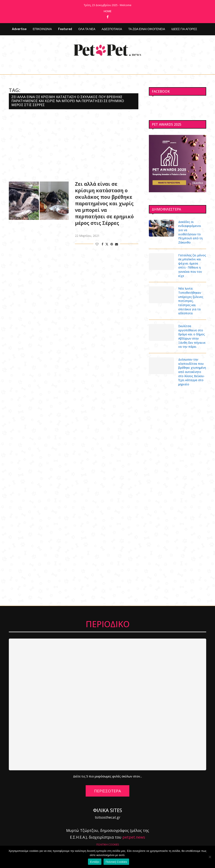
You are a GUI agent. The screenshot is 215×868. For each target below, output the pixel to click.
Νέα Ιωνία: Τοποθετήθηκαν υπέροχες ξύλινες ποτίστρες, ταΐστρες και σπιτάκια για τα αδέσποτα (191, 297)
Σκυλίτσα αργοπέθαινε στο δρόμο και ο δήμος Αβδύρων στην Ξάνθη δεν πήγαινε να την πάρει (192, 332)
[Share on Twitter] (107, 244)
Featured (65, 29)
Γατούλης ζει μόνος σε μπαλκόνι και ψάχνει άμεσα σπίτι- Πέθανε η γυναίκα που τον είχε (192, 261)
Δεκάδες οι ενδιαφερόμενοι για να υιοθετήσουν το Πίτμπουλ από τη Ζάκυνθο (192, 230)
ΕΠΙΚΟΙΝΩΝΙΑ (42, 29)
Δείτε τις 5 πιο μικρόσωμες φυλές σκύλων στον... (108, 772)
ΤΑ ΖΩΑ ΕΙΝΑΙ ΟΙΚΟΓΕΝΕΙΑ (147, 29)
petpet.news (134, 833)
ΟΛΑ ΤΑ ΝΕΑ (87, 29)
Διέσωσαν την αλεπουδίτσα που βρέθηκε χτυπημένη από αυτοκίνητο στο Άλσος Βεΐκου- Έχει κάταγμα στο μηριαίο (192, 367)
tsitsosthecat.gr (108, 813)
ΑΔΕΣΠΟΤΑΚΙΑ (112, 29)
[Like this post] (97, 244)
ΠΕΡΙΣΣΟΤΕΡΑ (107, 786)
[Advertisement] (74, 145)
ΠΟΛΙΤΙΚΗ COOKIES (108, 840)
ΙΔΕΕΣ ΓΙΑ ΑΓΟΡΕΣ (184, 29)
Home (108, 11)
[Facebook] (108, 17)
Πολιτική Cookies (116, 862)
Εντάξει (95, 862)
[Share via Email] (117, 244)
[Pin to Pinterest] (112, 244)
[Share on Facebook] (102, 244)
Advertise (19, 29)
